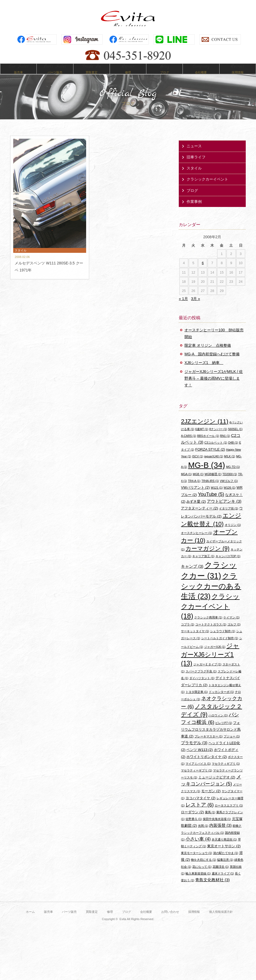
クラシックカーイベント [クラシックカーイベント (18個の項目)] (210, 614)
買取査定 (92, 920)
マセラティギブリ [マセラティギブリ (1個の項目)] (226, 771)
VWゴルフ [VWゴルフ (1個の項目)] (229, 489)
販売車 (48, 920)
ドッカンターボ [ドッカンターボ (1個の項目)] (221, 700)
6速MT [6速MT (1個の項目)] (202, 437)
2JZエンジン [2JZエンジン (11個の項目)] (205, 429)
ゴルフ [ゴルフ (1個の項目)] (234, 632)
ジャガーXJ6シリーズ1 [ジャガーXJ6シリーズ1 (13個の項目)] (210, 662)
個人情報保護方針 (221, 920)
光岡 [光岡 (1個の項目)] (203, 834)
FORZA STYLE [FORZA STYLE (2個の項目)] (210, 457)
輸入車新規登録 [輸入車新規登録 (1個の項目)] (198, 881)
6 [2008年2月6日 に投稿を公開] (203, 271)
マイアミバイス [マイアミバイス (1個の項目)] (198, 771)
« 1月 (183, 307)
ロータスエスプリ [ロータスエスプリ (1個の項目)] (229, 813)
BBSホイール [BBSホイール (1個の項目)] (208, 444)
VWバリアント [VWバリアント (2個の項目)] (195, 496)
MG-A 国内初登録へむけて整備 (212, 362)
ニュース (194, 154)
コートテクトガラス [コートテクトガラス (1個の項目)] (211, 632)
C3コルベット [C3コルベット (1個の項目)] (216, 451)
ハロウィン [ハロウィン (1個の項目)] (218, 723)
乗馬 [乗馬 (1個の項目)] (210, 820)
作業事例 (194, 209)
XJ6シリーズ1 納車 (204, 371)
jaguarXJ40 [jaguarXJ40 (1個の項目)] (214, 464)
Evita (128, 18)
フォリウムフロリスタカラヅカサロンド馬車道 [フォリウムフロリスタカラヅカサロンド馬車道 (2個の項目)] (211, 737)
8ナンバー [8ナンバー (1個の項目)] (218, 437)
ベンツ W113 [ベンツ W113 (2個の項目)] (199, 758)
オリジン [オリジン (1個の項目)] (233, 533)
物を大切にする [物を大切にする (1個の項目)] (203, 868)
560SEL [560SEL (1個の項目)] (235, 437)
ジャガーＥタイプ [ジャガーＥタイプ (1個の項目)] (207, 672)
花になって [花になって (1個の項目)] (202, 874)
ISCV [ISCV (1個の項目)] (198, 464)
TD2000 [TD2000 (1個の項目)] (230, 482)
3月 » (195, 307)
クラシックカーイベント (207, 187)
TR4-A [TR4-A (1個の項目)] (194, 489)
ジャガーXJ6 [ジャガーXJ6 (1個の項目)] (215, 655)
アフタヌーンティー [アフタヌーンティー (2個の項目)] (199, 516)
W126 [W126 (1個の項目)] (230, 496)
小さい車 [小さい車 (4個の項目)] (198, 847)
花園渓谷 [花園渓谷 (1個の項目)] (221, 874)
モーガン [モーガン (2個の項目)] (211, 799)
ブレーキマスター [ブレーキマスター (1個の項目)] (208, 744)
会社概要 (146, 920)
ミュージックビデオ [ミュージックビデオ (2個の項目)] (217, 785)
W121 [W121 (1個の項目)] (217, 496)
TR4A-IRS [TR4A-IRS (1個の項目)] (210, 489)
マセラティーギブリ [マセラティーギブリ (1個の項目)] (196, 778)
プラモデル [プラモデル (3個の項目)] (194, 751)
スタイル (194, 176)
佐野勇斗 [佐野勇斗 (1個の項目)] (194, 827)
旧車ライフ (196, 165)
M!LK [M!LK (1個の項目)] (230, 464)
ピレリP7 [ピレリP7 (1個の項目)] (224, 731)
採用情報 (194, 920)
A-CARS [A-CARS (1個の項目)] (188, 444)
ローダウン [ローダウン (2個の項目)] (192, 820)
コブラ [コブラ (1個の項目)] (188, 632)
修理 (110, 920)
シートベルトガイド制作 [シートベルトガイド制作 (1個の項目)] (220, 646)
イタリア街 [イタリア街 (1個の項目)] (229, 516)
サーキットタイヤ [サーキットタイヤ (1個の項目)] (195, 639)
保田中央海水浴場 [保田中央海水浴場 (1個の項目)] (217, 827)
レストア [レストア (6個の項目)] (200, 813)
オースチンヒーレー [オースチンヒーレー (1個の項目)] (196, 541)
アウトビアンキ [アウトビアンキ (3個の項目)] (224, 509)
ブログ (192, 198)
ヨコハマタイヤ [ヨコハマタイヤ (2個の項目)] (201, 806)
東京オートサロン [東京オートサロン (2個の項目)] (224, 854)
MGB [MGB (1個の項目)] (198, 482)
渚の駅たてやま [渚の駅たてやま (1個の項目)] (226, 861)
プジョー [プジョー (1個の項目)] (232, 744)
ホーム (30, 920)
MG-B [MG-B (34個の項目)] (207, 473)
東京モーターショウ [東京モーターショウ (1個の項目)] (196, 861)
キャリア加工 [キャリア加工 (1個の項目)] (203, 564)
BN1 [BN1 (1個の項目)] (225, 444)
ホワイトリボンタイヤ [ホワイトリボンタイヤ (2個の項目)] (207, 765)
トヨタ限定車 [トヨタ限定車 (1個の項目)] (197, 700)
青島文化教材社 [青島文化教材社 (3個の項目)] (213, 888)
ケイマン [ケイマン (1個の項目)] (231, 625)
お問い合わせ (170, 920)
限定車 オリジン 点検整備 (208, 353)
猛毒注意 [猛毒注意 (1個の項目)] (225, 868)
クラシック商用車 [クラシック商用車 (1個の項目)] (208, 625)
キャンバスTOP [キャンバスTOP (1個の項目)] (228, 564)
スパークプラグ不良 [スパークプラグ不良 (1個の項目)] (201, 679)
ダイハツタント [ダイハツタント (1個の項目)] (202, 686)
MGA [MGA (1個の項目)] (186, 482)
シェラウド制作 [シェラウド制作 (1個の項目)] (223, 639)
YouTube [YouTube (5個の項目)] (211, 502)
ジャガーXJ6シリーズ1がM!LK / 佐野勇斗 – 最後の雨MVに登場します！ (214, 386)
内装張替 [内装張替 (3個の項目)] (220, 833)
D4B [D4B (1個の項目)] (233, 451)
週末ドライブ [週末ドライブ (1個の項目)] (223, 881)
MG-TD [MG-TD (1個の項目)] (233, 475)
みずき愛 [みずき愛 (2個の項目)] (196, 509)
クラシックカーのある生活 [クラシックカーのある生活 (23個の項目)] (211, 594)
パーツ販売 (69, 920)
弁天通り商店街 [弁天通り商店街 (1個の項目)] (224, 847)
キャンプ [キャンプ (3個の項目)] (192, 574)
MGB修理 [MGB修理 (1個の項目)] (213, 482)
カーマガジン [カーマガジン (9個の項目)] (208, 556)
